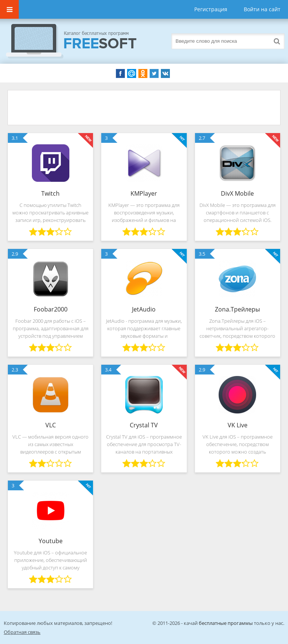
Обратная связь (22, 632)
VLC (51, 425)
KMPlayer (144, 193)
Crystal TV (144, 425)
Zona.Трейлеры (237, 309)
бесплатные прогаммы (226, 623)
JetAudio (144, 309)
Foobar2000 (51, 309)
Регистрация (211, 9)
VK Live (238, 425)
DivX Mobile (237, 193)
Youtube (51, 541)
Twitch (50, 193)
